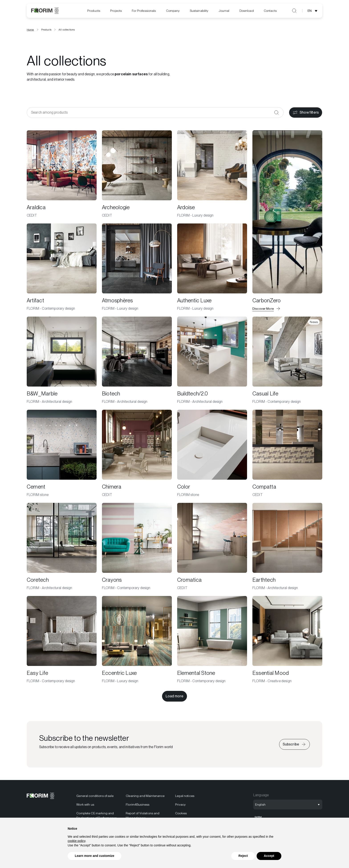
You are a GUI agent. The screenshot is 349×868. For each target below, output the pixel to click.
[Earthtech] (287, 547)
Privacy (180, 805)
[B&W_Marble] (62, 360)
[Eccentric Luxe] (137, 640)
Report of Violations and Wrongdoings (143, 816)
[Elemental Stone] (212, 640)
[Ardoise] (212, 174)
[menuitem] (94, 11)
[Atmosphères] (137, 267)
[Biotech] (137, 360)
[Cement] (62, 454)
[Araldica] (62, 174)
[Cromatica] (212, 547)
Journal (224, 11)
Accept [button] (269, 856)
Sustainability (199, 11)
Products (94, 11)
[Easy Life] (62, 640)
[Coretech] (62, 547)
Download (247, 11)
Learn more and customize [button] (94, 856)
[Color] (212, 454)
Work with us (85, 805)
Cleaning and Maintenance (145, 796)
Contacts (270, 11)
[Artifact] (62, 267)
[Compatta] (287, 454)
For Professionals (144, 11)
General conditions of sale (95, 796)
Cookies (181, 813)
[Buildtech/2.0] (212, 360)
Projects (116, 11)
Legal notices (185, 796)
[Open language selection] (313, 11)
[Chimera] (137, 454)
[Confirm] (276, 113)
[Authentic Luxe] (212, 267)
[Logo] (45, 11)
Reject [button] (243, 856)
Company (173, 11)
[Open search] (294, 11)
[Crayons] (137, 547)
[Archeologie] (137, 174)
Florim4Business (138, 805)
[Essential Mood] (287, 640)
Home (30, 30)
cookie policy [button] (76, 841)
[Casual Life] (287, 360)
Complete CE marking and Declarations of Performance (96, 816)
